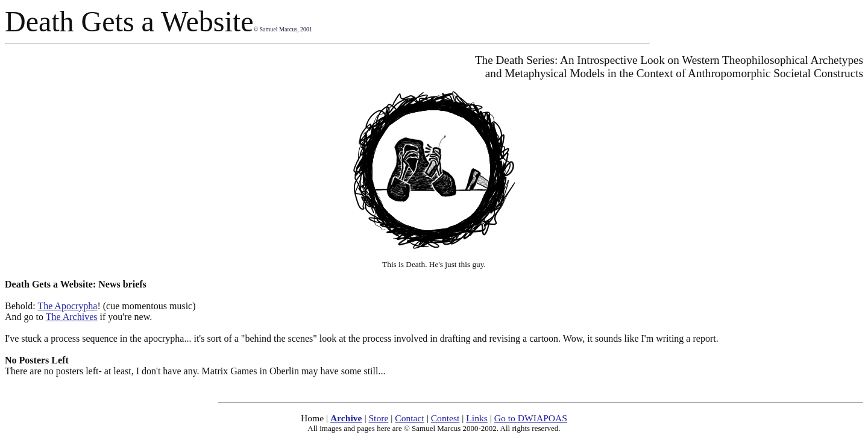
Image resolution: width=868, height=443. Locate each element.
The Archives (72, 317)
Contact (410, 418)
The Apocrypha (67, 306)
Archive (346, 418)
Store (378, 418)
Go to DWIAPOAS (531, 418)
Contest (445, 418)
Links (477, 418)
